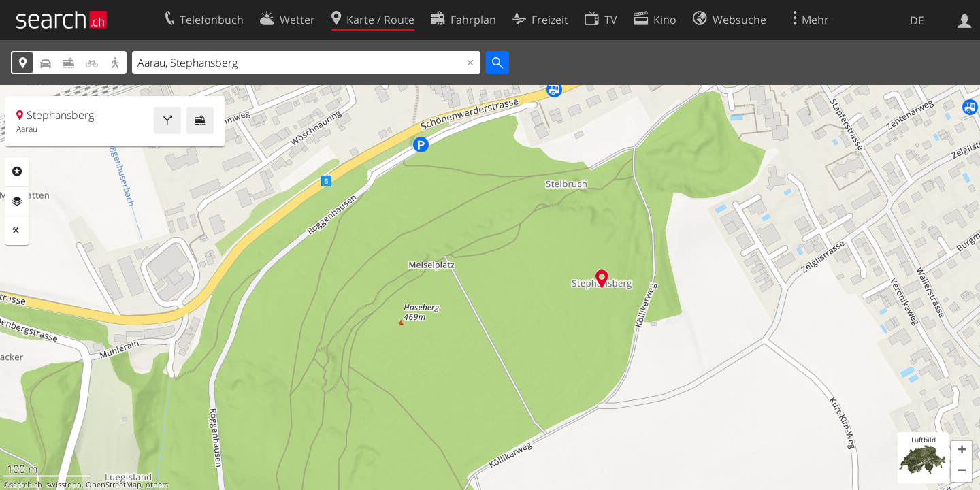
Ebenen (17, 201)
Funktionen (17, 231)
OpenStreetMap (114, 485)
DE (917, 20)
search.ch (26, 485)
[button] (962, 451)
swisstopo (64, 485)
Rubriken (17, 171)
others (157, 485)
